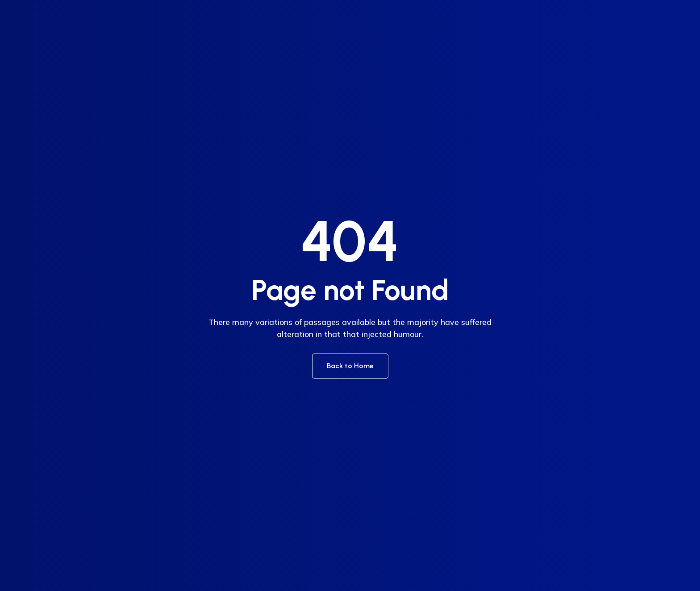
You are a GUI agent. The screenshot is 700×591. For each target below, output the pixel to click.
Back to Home (350, 366)
